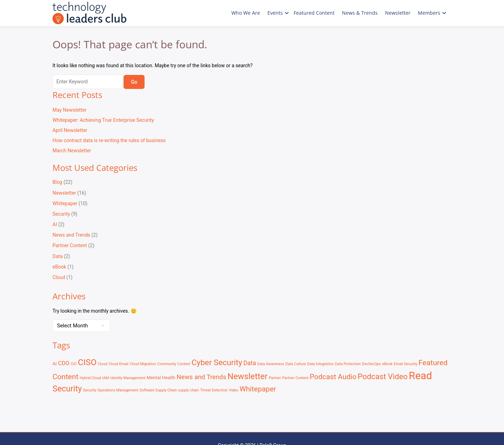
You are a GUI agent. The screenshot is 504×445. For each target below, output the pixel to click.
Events (275, 13)
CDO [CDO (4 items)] (64, 363)
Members (429, 13)
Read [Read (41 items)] (420, 376)
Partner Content (70, 245)
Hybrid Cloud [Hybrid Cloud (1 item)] (90, 378)
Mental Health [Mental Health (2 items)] (161, 378)
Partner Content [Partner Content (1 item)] (295, 378)
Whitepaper (65, 203)
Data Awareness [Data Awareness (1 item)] (271, 364)
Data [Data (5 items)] (250, 363)
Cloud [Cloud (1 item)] (103, 364)
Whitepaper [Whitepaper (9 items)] (258, 389)
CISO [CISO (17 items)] (87, 362)
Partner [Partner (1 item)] (275, 378)
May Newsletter (69, 110)
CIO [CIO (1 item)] (74, 364)
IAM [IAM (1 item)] (106, 378)
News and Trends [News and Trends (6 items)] (202, 377)
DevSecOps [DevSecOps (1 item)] (371, 364)
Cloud (59, 277)
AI (55, 224)
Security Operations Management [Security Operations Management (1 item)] (111, 390)
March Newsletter (72, 151)
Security (61, 214)
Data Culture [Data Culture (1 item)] (296, 364)
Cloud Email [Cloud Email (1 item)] (118, 364)
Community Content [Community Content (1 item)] (174, 364)
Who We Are (246, 13)
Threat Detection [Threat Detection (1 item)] (214, 390)
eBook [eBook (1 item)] (387, 364)
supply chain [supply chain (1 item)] (188, 390)
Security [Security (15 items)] (67, 389)
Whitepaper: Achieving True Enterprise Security (103, 120)
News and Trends (71, 235)
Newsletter (398, 13)
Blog (57, 182)
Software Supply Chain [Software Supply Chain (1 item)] (158, 390)
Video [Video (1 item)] (234, 390)
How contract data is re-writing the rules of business (109, 140)
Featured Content (314, 13)
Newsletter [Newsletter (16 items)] (247, 376)
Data (58, 256)
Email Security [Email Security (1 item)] (405, 364)
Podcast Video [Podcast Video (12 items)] (383, 376)
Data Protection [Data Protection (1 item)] (348, 364)
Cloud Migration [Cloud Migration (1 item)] (143, 364)
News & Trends (360, 13)
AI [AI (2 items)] (55, 364)
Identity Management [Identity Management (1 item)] (128, 378)
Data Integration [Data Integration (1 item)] (321, 364)
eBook (59, 267)
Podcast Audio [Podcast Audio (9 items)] (333, 377)
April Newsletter (70, 130)
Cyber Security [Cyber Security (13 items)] (217, 363)
